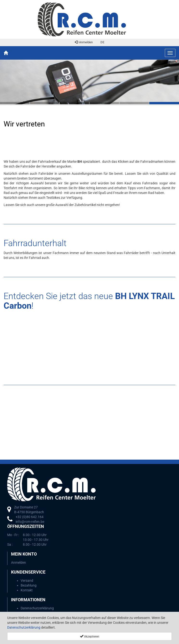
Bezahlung (29, 585)
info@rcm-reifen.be (30, 522)
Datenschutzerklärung (24, 627)
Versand (27, 581)
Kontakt (27, 590)
